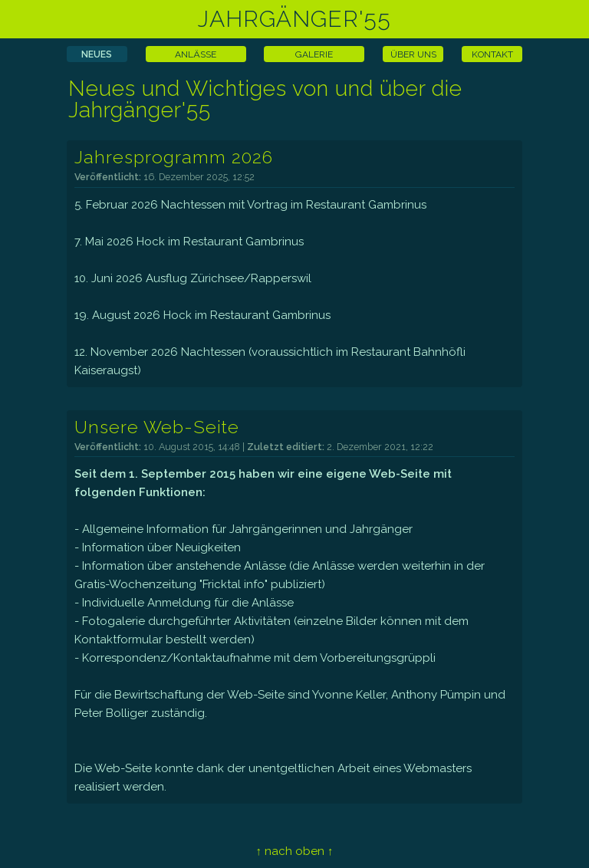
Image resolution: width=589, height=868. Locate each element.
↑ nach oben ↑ (294, 851)
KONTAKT (492, 54)
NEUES (97, 54)
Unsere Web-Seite (157, 427)
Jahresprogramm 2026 (174, 157)
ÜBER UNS (413, 54)
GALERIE (314, 54)
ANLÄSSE (196, 54)
